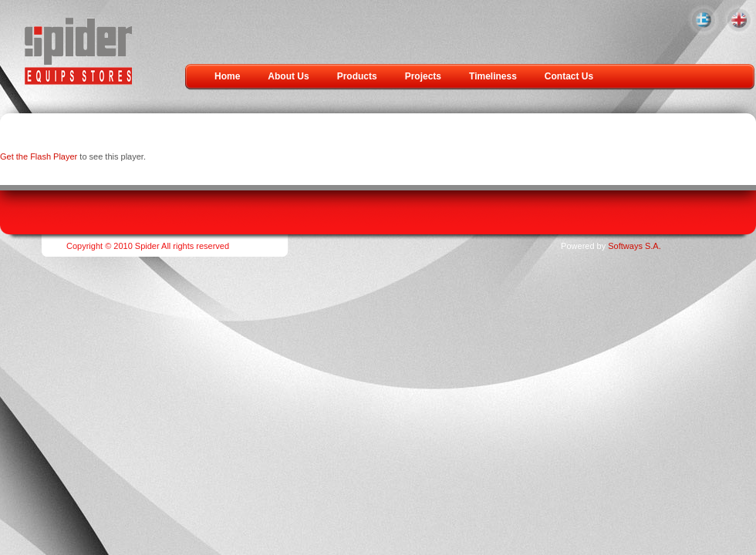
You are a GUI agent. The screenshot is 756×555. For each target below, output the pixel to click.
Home (227, 76)
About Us (288, 76)
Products (357, 76)
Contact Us (569, 76)
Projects (423, 76)
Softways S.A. (634, 246)
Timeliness (493, 76)
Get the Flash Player (39, 156)
